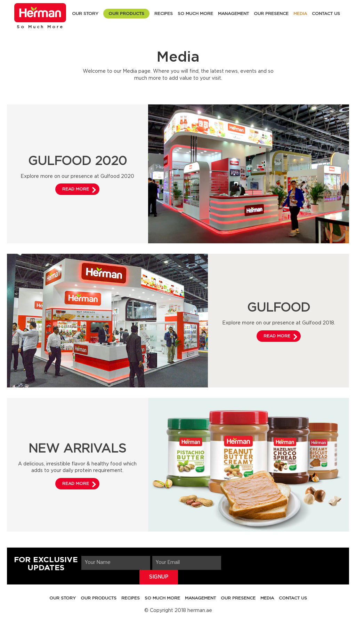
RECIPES (164, 14)
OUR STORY (85, 14)
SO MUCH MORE (195, 14)
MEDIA (300, 14)
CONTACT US (326, 14)
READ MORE (76, 189)
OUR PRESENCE (271, 14)
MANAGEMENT (233, 14)
